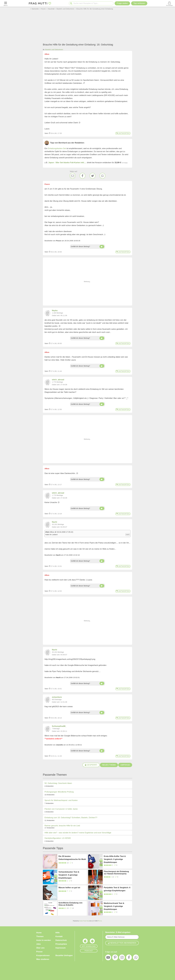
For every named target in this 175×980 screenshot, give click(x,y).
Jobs (39, 944)
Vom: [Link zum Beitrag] (46, 133)
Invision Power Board (84, 921)
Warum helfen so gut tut (69, 888)
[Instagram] (122, 958)
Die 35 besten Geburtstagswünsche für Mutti (72, 858)
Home (39, 933)
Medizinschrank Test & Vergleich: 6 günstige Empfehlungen (114, 906)
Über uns (40, 948)
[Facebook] (82, 176)
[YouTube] (108, 958)
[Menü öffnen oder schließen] (6, 3)
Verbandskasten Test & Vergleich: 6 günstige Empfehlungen (69, 875)
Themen (40, 936)
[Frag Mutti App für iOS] (85, 942)
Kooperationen (43, 955)
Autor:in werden (44, 940)
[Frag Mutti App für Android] (92, 942)
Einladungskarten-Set (57, 148)
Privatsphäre (61, 944)
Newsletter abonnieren (122, 943)
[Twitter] (93, 176)
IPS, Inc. (100, 921)
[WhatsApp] (102, 176)
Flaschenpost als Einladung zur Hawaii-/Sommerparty (116, 873)
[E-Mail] (73, 176)
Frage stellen (122, 3)
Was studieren (43, 959)
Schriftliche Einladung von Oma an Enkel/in (70, 904)
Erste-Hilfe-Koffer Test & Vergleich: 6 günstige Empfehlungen (115, 859)
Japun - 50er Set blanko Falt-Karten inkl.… (67, 163)
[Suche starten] (71, 3)
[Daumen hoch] (102, 247)
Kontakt (59, 936)
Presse (39, 952)
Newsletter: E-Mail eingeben (118, 932)
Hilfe (58, 933)
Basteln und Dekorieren (54, 49)
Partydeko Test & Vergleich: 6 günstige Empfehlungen (117, 889)
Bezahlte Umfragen (64, 955)
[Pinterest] (115, 958)
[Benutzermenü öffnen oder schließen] (169, 3)
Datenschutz (61, 940)
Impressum (61, 948)
